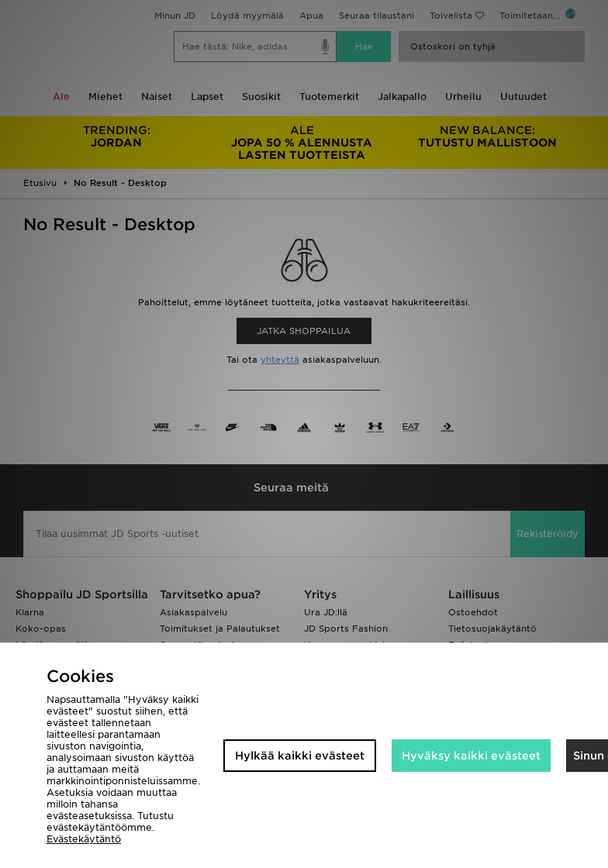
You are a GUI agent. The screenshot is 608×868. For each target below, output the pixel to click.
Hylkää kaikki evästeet (300, 756)
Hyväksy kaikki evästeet (471, 756)
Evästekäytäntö (84, 839)
